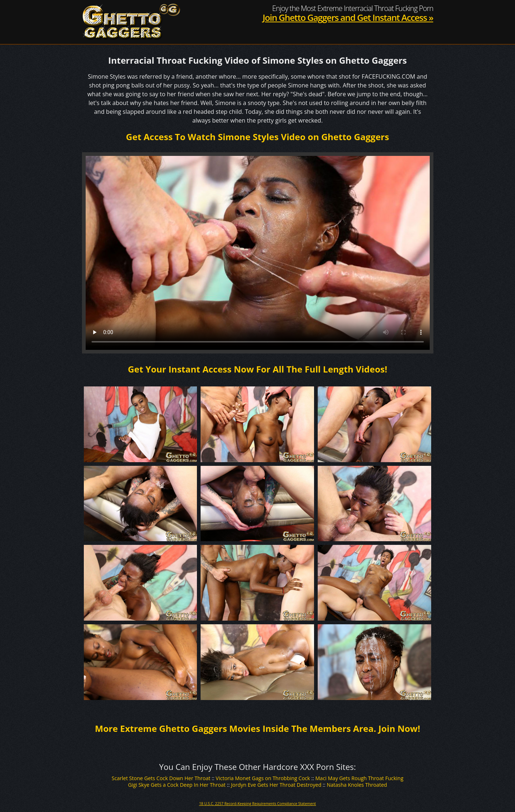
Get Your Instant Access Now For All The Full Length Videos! (257, 369)
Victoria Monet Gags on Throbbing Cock (263, 778)
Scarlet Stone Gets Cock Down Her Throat (161, 778)
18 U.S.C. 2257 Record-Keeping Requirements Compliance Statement (257, 804)
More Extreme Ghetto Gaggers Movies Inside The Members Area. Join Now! (257, 728)
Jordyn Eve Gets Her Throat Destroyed (276, 785)
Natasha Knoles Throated (357, 785)
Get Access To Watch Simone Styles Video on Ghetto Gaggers (257, 137)
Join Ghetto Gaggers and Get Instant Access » (348, 17)
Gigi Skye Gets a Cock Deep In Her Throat (177, 785)
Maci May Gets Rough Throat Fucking (360, 778)
